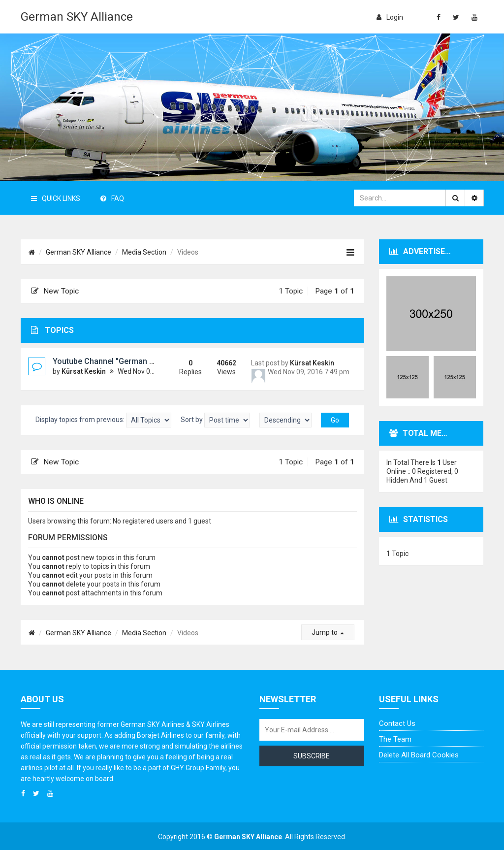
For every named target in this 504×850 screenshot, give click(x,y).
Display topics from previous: (103, 420)
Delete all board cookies (419, 755)
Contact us (397, 723)
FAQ (112, 198)
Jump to (328, 632)
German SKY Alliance (77, 17)
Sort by (215, 420)
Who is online (56, 501)
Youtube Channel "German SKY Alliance (124, 361)
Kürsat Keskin (84, 371)
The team (395, 739)
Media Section (144, 252)
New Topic (55, 291)
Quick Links (56, 198)
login (390, 17)
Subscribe (312, 756)
